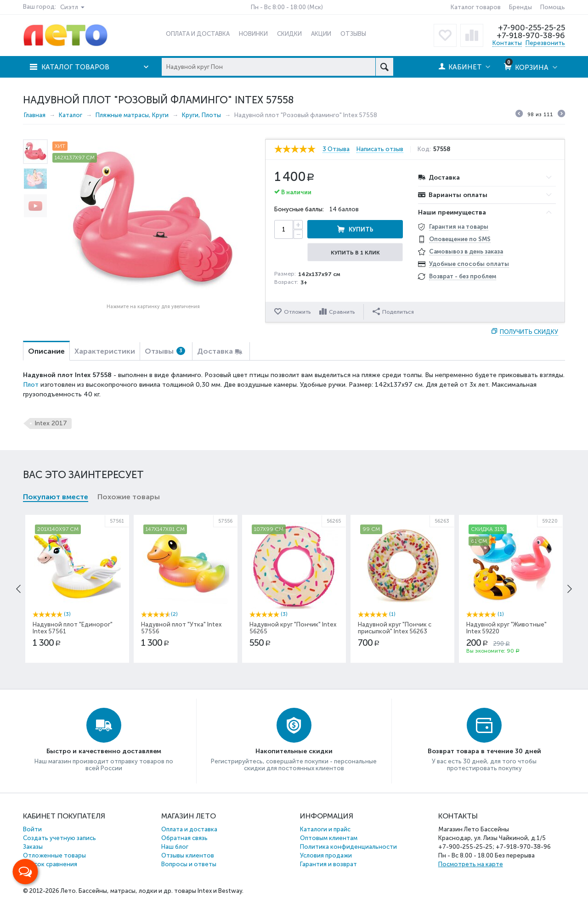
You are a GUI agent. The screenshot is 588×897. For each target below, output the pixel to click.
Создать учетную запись (59, 838)
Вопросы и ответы (189, 864)
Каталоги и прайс (325, 829)
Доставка (215, 351)
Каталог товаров (476, 7)
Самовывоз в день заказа (466, 251)
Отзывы (165, 351)
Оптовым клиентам (329, 838)
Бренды (520, 7)
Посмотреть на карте (471, 864)
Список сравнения (50, 864)
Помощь (553, 7)
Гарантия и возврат (328, 864)
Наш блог (175, 847)
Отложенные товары (54, 855)
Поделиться (393, 311)
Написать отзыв (380, 149)
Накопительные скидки (294, 751)
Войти (32, 829)
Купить (361, 229)
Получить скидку (529, 332)
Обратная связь (184, 838)
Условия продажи (326, 855)
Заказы (33, 847)
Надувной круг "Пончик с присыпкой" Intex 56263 (395, 628)
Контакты (507, 43)
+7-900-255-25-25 (531, 28)
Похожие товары (129, 497)
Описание (46, 351)
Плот (31, 385)
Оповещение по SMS (460, 239)
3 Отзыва (336, 149)
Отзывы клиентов (188, 855)
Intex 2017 (51, 423)
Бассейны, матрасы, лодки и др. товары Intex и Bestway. (161, 891)
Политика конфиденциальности (348, 847)
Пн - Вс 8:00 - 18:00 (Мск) (287, 7)
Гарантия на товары (459, 227)
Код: (424, 149)
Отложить (297, 312)
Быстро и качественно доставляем (104, 751)
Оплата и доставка (189, 829)
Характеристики (105, 351)
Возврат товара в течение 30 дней (484, 751)
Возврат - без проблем (463, 276)
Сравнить (342, 312)
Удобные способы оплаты (469, 264)
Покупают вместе (56, 497)
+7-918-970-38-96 (531, 35)
